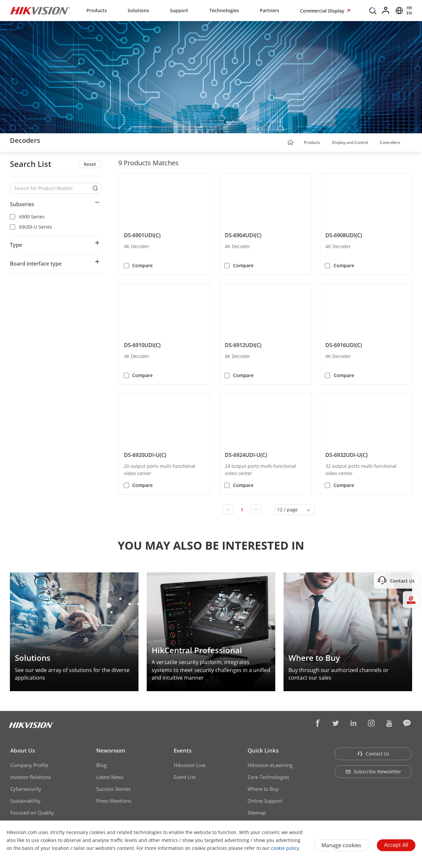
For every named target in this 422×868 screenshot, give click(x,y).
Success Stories (113, 789)
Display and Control (350, 142)
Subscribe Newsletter (373, 772)
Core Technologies (268, 777)
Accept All (396, 845)
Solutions (138, 10)
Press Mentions (114, 801)
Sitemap (257, 813)
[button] (326, 143)
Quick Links (263, 750)
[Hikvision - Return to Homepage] (40, 11)
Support (179, 10)
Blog (101, 765)
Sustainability (25, 801)
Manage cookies (341, 845)
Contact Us (373, 754)
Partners (270, 10)
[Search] (373, 10)
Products (97, 10)
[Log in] (386, 11)
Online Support (265, 801)
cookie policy (285, 848)
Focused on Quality (32, 813)
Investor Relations (30, 777)
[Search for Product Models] (51, 188)
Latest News (110, 777)
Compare (142, 265)
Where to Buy (263, 789)
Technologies (224, 10)
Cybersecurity (26, 789)
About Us (23, 750)
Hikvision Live (190, 765)
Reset (90, 164)
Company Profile (29, 765)
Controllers (390, 142)
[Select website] (403, 11)
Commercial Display (323, 11)
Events (183, 750)
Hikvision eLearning (270, 765)
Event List (185, 777)
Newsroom (111, 750)
